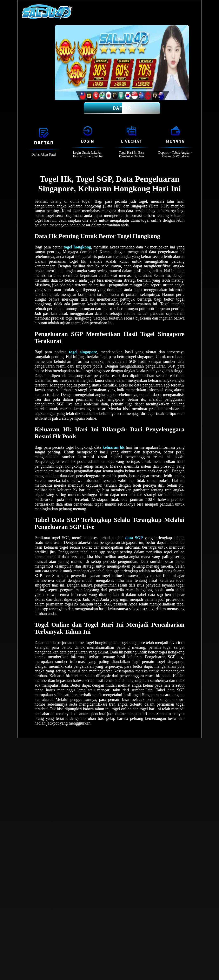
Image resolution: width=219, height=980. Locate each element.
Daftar (122, 108)
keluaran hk (113, 447)
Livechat (131, 141)
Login (88, 141)
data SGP (134, 538)
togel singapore (83, 352)
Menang (175, 141)
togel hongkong (77, 247)
